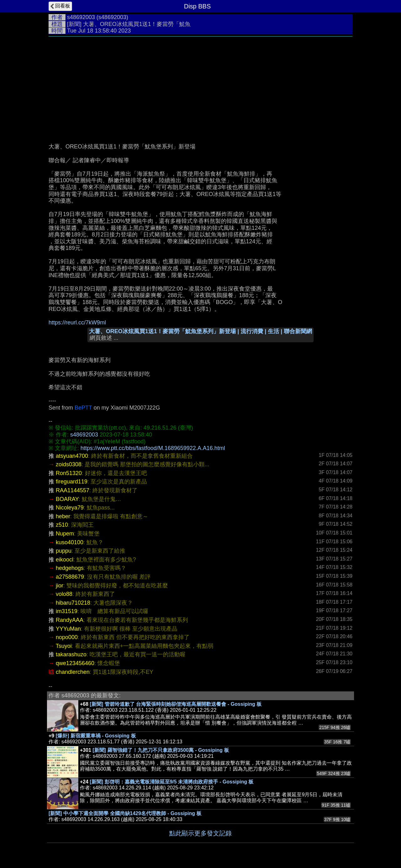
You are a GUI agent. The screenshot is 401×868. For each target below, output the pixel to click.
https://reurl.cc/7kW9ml (77, 323)
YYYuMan (68, 629)
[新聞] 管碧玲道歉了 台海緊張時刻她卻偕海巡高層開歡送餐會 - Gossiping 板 (176, 704)
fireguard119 (72, 482)
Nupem (65, 534)
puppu (64, 551)
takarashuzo (71, 654)
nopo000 (67, 637)
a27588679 (70, 577)
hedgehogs (70, 568)
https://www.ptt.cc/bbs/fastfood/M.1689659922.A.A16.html (153, 448)
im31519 (67, 611)
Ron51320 (69, 473)
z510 (62, 525)
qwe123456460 (75, 663)
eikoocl (65, 560)
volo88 (64, 594)
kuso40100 (70, 542)
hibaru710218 (73, 603)
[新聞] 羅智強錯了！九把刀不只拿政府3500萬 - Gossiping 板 (161, 750)
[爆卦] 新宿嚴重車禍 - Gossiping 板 (96, 736)
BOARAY (67, 499)
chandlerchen (73, 672)
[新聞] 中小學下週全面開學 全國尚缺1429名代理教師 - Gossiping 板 (125, 813)
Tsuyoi (64, 646)
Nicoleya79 (70, 508)
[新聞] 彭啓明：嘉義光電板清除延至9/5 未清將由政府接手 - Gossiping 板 (172, 782)
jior (60, 586)
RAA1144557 (73, 490)
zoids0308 (69, 464)
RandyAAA (70, 620)
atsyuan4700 (72, 456)
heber (63, 516)
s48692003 (81, 17)
